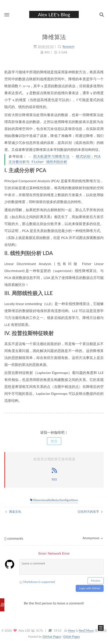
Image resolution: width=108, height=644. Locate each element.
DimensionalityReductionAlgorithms (54, 500)
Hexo (72, 630)
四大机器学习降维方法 (51, 157)
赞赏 (54, 441)
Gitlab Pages (72, 636)
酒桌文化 (13, 511)
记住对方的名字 (90, 511)
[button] (7, 15)
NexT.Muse (86, 630)
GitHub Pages (52, 636)
